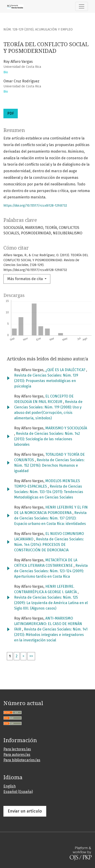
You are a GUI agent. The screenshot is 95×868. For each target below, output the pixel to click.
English (10, 786)
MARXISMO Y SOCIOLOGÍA (66, 428)
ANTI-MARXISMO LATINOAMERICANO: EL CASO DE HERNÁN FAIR (48, 624)
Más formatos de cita (26, 279)
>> (31, 656)
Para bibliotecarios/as (22, 760)
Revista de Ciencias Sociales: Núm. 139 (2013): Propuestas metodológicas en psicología (46, 381)
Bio (6, 72)
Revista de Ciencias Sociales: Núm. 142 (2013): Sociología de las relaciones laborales (47, 439)
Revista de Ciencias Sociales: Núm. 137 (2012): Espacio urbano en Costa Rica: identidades (50, 518)
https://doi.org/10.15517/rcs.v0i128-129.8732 (35, 206)
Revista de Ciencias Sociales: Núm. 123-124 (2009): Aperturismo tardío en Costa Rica (51, 571)
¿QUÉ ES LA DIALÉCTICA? (66, 370)
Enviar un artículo (25, 811)
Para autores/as (17, 755)
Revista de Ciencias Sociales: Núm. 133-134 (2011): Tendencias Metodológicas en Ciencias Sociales (49, 492)
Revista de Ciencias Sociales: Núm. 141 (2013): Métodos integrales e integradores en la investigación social (51, 635)
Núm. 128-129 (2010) (18, 29)
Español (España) (18, 792)
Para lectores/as (17, 749)
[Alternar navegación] (82, 6)
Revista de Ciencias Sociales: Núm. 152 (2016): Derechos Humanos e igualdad (49, 465)
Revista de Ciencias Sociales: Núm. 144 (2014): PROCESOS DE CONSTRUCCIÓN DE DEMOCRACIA (49, 545)
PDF (11, 113)
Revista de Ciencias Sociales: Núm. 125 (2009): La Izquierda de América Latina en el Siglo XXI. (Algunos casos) (51, 603)
